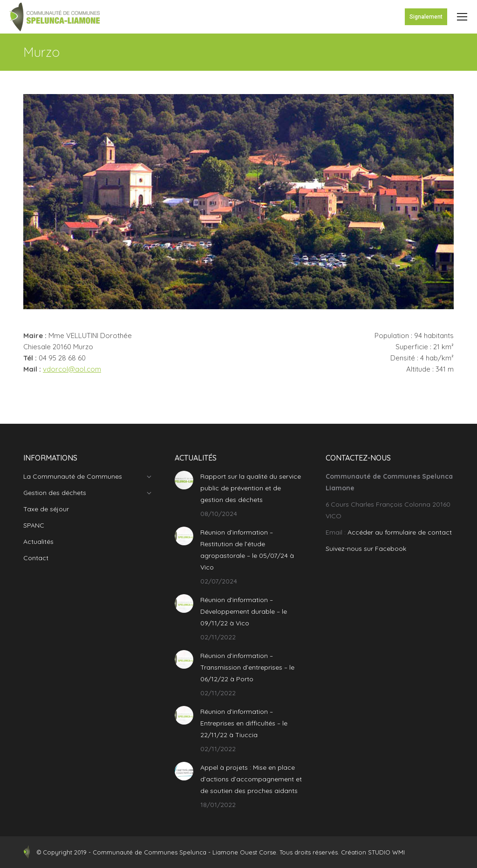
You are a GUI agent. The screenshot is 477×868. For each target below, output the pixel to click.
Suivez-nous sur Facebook (366, 549)
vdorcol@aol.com (72, 369)
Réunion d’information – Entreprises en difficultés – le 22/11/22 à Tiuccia (244, 723)
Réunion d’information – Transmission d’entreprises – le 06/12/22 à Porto (247, 667)
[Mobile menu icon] (462, 17)
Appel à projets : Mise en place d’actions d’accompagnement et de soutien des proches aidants (251, 779)
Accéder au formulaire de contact (400, 532)
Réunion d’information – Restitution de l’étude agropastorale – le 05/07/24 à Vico (247, 550)
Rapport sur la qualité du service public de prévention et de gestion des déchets (251, 488)
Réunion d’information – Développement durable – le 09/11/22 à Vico (244, 611)
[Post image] (184, 480)
